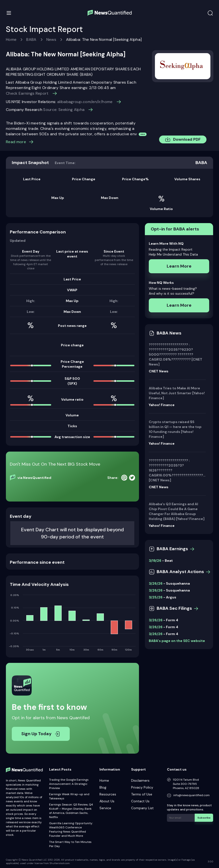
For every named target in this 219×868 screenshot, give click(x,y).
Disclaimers (140, 780)
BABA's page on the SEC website (177, 641)
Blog (103, 787)
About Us (107, 801)
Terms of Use (142, 794)
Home (11, 39)
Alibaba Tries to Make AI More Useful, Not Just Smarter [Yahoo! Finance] (177, 393)
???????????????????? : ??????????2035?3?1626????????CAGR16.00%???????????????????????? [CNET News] (177, 470)
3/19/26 (155, 561)
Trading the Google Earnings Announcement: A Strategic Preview (69, 784)
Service (105, 808)
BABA (31, 39)
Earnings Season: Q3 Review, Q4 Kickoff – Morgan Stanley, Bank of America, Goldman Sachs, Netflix (71, 811)
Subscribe (204, 817)
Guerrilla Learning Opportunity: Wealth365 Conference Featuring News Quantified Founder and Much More (71, 830)
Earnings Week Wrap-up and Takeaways (69, 796)
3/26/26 (156, 583)
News (51, 39)
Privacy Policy (142, 787)
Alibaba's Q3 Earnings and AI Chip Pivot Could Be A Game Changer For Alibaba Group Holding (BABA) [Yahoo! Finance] (177, 511)
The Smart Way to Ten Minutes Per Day (70, 844)
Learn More (179, 266)
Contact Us (140, 801)
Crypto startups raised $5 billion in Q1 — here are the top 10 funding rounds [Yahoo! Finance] (175, 429)
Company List (142, 808)
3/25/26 (156, 597)
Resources (108, 794)
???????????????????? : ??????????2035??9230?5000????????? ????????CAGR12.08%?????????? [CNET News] (176, 354)
